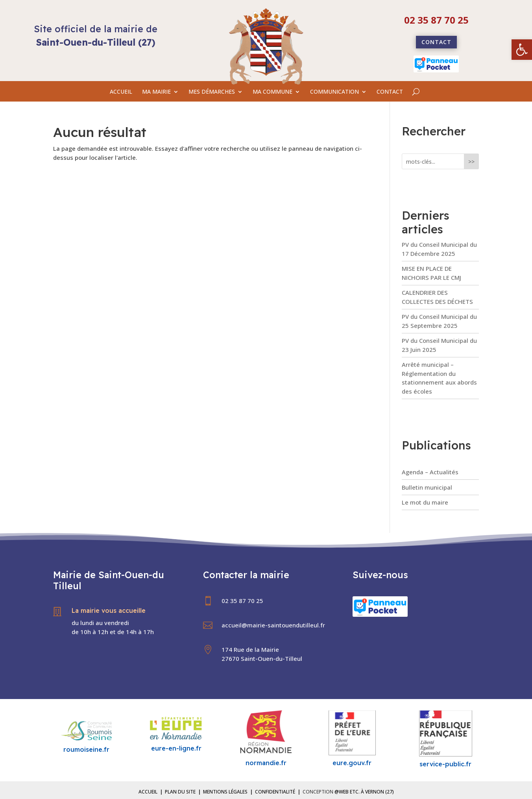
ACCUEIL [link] (121, 92)
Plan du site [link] (180, 792)
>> (471, 162)
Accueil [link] (148, 792)
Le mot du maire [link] (425, 502)
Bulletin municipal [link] (427, 487)
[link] (522, 50)
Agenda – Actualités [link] (430, 472)
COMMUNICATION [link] (334, 92)
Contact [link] (436, 42)
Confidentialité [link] (275, 792)
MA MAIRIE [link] (156, 92)
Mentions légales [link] (225, 792)
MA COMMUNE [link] (272, 92)
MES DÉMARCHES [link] (212, 92)
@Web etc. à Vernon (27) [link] (364, 792)
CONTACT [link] (390, 92)
